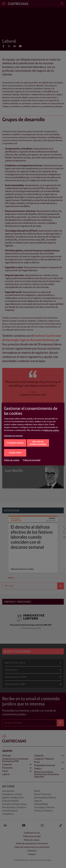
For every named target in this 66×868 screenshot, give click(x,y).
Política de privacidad (32, 460)
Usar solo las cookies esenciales (38, 443)
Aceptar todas (15, 453)
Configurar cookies (15, 443)
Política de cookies (51, 430)
